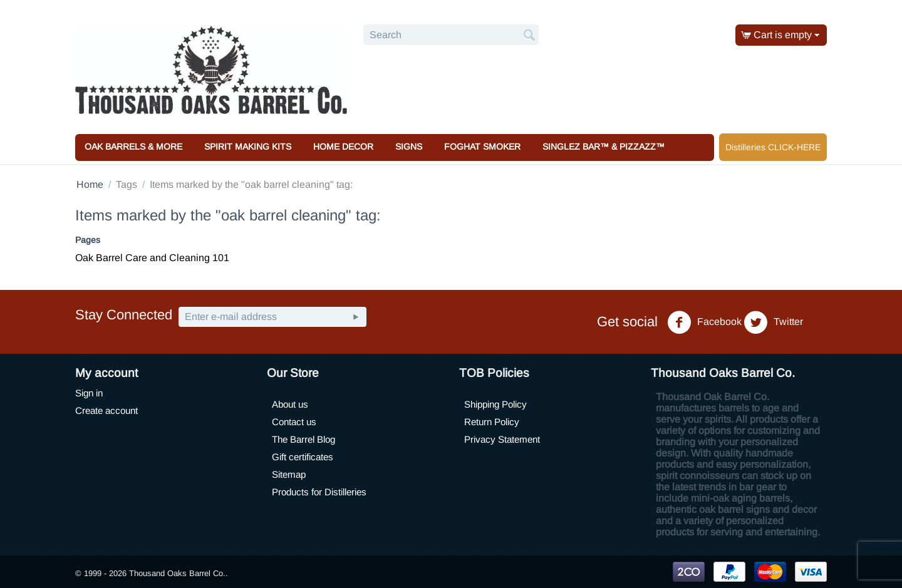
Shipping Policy (495, 404)
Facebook (704, 322)
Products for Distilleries (319, 492)
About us (290, 404)
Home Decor (343, 147)
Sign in (89, 393)
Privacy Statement (502, 439)
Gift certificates (303, 457)
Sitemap (289, 474)
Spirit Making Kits (248, 147)
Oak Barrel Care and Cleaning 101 (152, 258)
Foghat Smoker (482, 147)
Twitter (773, 322)
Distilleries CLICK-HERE (773, 147)
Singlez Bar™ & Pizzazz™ (604, 147)
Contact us (294, 422)
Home (90, 184)
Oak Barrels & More (133, 147)
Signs (409, 147)
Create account (106, 410)
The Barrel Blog (303, 439)
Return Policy (492, 422)
